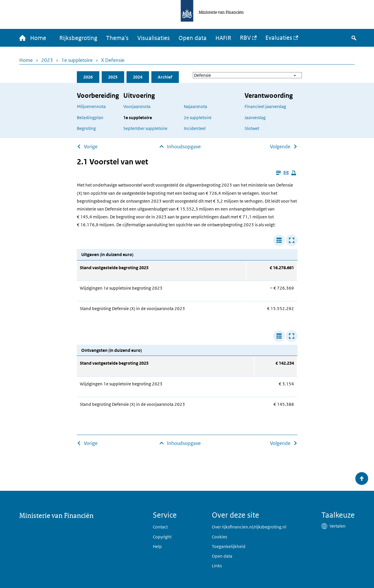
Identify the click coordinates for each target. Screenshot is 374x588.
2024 (138, 77)
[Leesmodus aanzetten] (278, 173)
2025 (113, 77)
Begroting (86, 128)
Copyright (162, 537)
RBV (245, 38)
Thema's (117, 38)
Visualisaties (154, 38)
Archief (165, 77)
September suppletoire (145, 128)
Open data (193, 38)
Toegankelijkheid (229, 546)
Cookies (219, 537)
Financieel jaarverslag (265, 106)
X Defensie (113, 60)
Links (217, 566)
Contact (160, 527)
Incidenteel (195, 128)
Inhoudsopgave (184, 147)
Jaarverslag (255, 118)
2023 (47, 60)
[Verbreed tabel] (279, 240)
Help (157, 546)
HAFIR (223, 38)
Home (26, 60)
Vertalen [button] (338, 526)
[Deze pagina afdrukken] (294, 173)
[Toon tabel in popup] (292, 240)
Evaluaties (279, 38)
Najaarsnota (195, 106)
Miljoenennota (91, 106)
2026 (88, 77)
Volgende (280, 147)
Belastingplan (90, 118)
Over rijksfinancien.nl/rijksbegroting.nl (249, 527)
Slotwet (252, 128)
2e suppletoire (198, 118)
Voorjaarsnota (137, 106)
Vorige (91, 147)
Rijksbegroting (78, 38)
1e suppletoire (77, 60)
